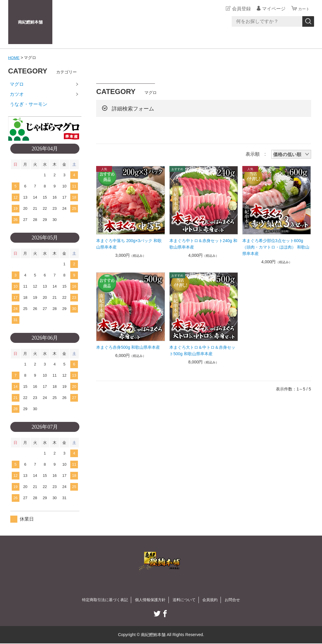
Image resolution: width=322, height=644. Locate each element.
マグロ (17, 84)
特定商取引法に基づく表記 (102, 600)
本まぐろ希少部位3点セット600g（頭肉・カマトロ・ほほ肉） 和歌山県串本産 (276, 247)
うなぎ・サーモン (29, 104)
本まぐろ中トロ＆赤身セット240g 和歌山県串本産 (203, 244)
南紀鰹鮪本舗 (30, 22)
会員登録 (239, 9)
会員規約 (213, 600)
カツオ (17, 94)
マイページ (271, 9)
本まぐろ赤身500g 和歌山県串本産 (128, 347)
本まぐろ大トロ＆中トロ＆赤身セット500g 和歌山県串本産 (202, 350)
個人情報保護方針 (150, 600)
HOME (14, 58)
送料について (186, 600)
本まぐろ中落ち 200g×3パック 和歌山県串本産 (129, 244)
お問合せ (237, 600)
